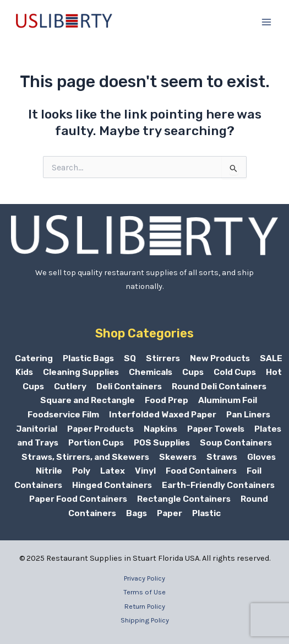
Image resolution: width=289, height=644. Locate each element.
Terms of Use (144, 592)
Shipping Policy (145, 620)
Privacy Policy (144, 578)
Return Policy (145, 606)
